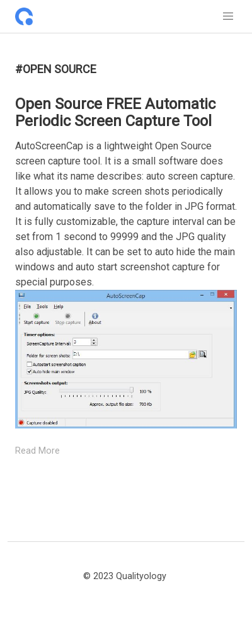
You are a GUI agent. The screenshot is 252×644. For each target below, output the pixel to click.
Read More (37, 451)
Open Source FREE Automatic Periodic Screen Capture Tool (115, 112)
